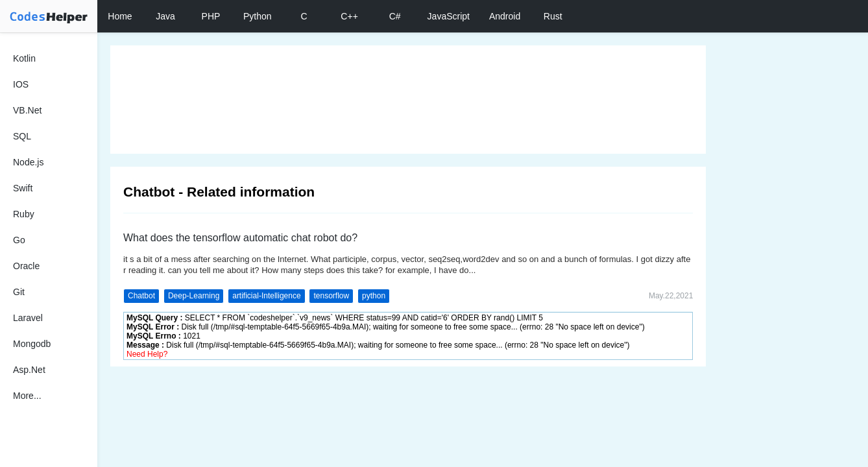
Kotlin (24, 58)
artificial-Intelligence (266, 296)
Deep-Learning (194, 296)
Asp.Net (29, 370)
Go (19, 240)
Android (505, 16)
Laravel (28, 318)
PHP (211, 16)
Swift (23, 188)
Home (120, 16)
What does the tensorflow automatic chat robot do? (240, 238)
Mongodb (32, 344)
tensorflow (331, 296)
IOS (21, 84)
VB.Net (27, 110)
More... (27, 396)
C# (395, 16)
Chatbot (141, 296)
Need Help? (147, 354)
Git (19, 292)
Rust (553, 16)
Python (258, 16)
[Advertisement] (408, 100)
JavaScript (449, 16)
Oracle (26, 266)
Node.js (28, 162)
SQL (22, 136)
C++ (349, 16)
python (374, 296)
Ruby (24, 214)
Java (165, 16)
